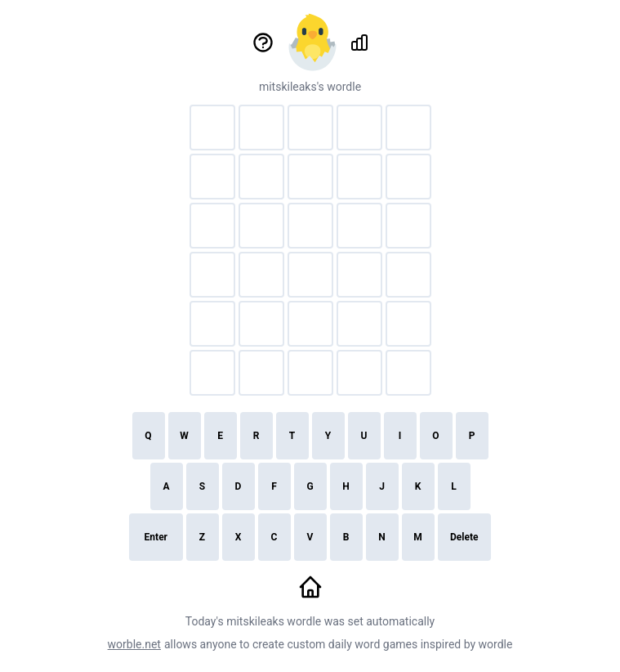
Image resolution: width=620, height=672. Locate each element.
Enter (156, 537)
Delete (464, 537)
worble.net (134, 644)
